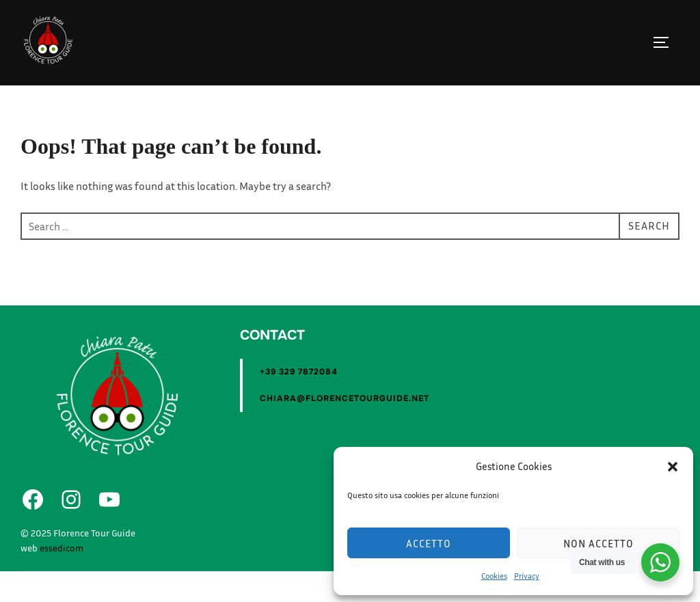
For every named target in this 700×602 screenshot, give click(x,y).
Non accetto (598, 543)
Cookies (494, 576)
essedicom (62, 578)
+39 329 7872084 (299, 402)
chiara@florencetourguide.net (345, 429)
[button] (673, 467)
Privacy (527, 576)
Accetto (429, 543)
